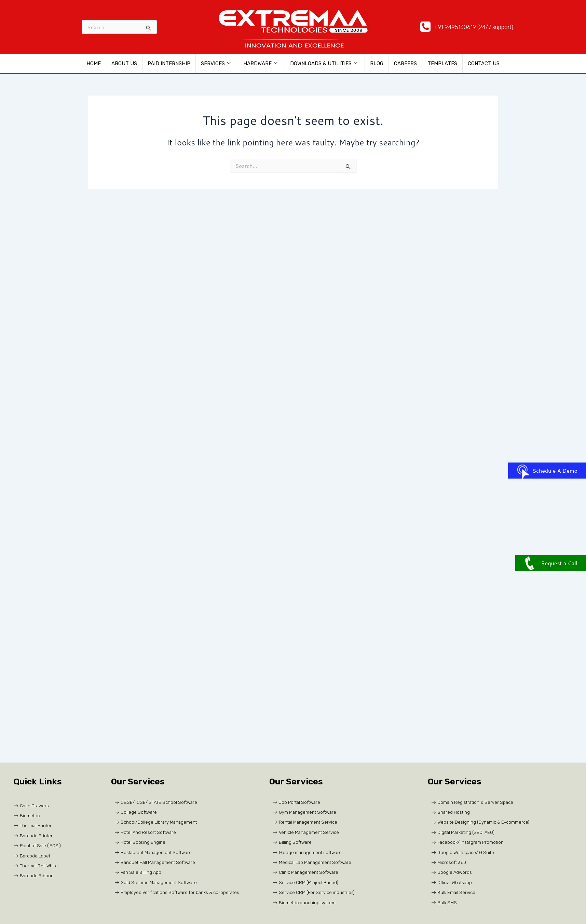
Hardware (260, 63)
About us (124, 63)
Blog (377, 63)
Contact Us (484, 63)
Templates (442, 63)
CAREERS (405, 63)
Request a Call (551, 563)
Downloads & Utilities (324, 63)
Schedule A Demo (547, 471)
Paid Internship (169, 63)
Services (216, 63)
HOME (94, 63)
